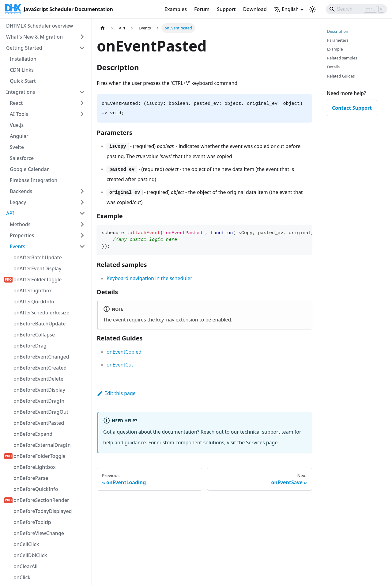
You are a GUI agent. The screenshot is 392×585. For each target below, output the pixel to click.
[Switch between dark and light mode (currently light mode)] (312, 9)
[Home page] (103, 28)
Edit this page (116, 393)
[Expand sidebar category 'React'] (82, 103)
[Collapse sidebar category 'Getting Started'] (82, 48)
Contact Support (352, 108)
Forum (202, 9)
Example (335, 49)
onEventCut (120, 365)
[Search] (356, 9)
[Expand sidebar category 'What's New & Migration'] (82, 37)
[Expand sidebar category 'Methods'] (82, 224)
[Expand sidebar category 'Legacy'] (82, 202)
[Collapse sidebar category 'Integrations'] (82, 92)
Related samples (342, 58)
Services (256, 443)
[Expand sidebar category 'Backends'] (82, 191)
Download (255, 9)
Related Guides (341, 76)
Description (338, 31)
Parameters (338, 40)
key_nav (165, 320)
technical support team (267, 432)
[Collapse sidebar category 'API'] (82, 213)
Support (226, 9)
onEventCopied (124, 352)
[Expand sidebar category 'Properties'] (82, 235)
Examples (176, 9)
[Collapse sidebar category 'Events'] (82, 246)
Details (333, 67)
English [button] (286, 9)
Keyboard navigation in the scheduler (149, 278)
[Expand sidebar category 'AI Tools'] (82, 114)
